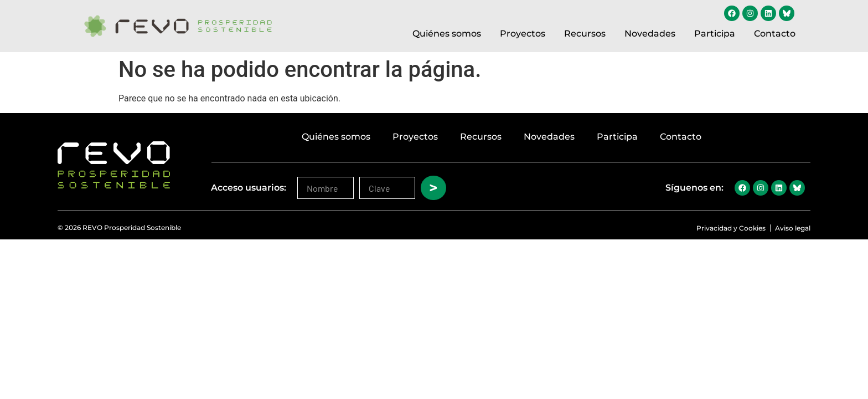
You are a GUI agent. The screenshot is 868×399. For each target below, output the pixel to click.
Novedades (650, 34)
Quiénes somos (447, 34)
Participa (715, 34)
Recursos (585, 34)
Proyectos (523, 34)
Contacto (775, 34)
